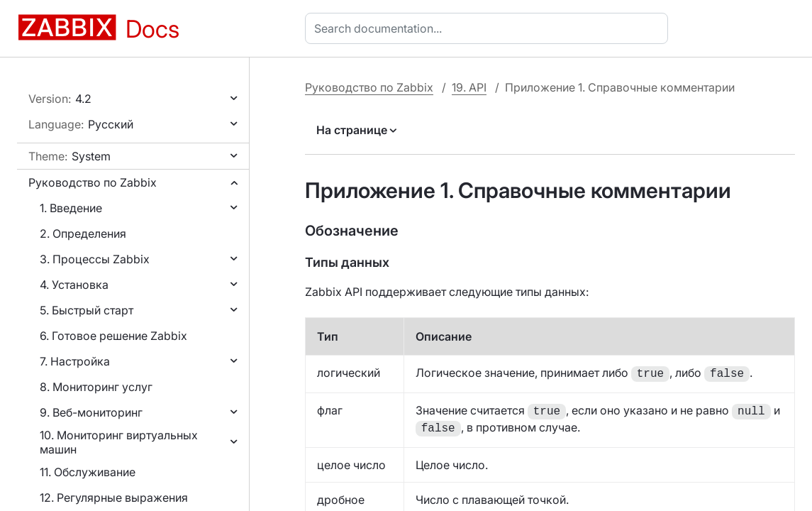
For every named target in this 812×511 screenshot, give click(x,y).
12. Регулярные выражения (114, 498)
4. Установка (74, 285)
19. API (469, 87)
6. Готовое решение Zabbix (113, 336)
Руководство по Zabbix (93, 182)
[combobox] (489, 28)
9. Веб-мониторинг (91, 412)
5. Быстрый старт (87, 310)
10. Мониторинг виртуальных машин (119, 442)
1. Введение (71, 208)
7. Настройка (75, 361)
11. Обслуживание (88, 472)
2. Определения (83, 233)
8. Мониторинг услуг (96, 387)
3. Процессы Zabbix (95, 259)
